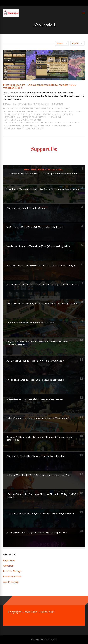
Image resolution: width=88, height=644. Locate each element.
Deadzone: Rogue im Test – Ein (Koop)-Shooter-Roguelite (38, 246)
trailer (20, 128)
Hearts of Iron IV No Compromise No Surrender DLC (28, 123)
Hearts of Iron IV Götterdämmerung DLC (41, 117)
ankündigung (26, 108)
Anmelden (8, 566)
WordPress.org (11, 582)
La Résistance (61, 123)
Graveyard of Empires (62, 114)
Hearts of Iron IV (12, 117)
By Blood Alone (60, 111)
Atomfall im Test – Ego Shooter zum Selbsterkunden (36, 456)
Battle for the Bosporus (39, 111)
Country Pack (76, 111)
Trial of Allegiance (35, 128)
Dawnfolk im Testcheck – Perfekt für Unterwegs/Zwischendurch (42, 284)
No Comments (43, 104)
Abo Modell (12, 108)
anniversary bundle (44, 108)
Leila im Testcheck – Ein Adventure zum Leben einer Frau (39, 475)
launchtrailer (76, 123)
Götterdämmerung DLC (39, 114)
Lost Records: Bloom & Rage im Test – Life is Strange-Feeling (40, 513)
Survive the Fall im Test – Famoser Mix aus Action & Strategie (41, 265)
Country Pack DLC (12, 114)
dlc (24, 114)
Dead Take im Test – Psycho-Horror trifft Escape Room (37, 532)
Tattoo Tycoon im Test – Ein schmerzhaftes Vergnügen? (38, 418)
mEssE (8, 104)
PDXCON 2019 (10, 128)
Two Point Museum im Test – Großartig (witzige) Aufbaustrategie (43, 189)
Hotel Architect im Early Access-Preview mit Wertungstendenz (43, 303)
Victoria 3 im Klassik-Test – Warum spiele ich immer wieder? (44, 174)
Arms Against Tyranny (14, 111)
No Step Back (44, 126)
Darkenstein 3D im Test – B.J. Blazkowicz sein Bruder (35, 227)
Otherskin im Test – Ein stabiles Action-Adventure (35, 399)
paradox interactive (62, 126)
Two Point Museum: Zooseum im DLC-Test (30, 323)
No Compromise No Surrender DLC (20, 126)
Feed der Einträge (12, 571)
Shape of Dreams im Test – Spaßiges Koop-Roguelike (35, 380)
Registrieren (9, 560)
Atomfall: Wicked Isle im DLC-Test (26, 208)
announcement (62, 108)
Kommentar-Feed (12, 577)
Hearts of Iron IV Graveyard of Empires (23, 120)
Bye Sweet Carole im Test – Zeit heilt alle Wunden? (35, 361)
